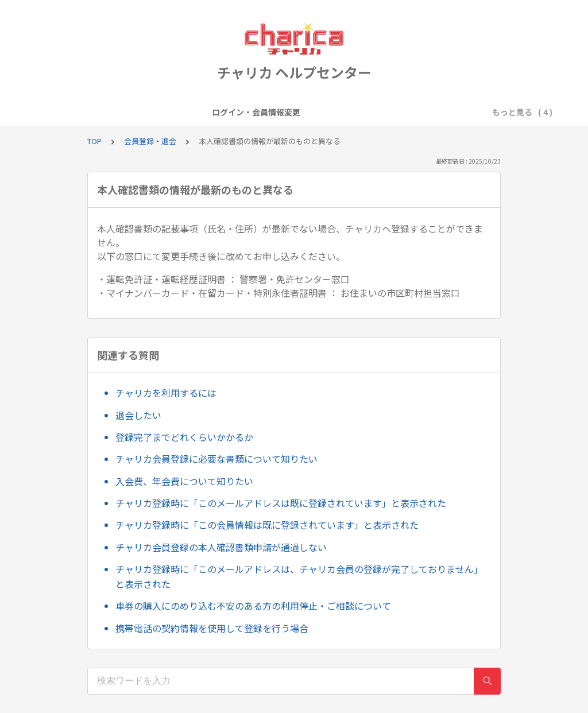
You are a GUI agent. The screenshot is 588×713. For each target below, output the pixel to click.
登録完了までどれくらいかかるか (184, 437)
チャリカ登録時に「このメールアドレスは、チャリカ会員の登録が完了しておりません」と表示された (299, 576)
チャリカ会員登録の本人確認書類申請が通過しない (221, 547)
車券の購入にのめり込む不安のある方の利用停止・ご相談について (253, 606)
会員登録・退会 (210, 112)
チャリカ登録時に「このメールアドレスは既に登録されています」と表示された (281, 503)
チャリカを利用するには (166, 393)
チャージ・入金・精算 (358, 112)
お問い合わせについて (455, 112)
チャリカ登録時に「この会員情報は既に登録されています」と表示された (267, 525)
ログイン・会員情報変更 (122, 112)
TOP (94, 141)
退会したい (138, 415)
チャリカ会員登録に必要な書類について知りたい (216, 459)
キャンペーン (278, 112)
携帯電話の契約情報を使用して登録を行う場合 (212, 628)
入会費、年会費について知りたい (184, 481)
